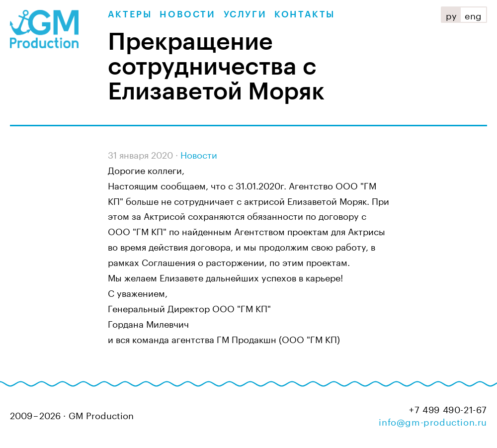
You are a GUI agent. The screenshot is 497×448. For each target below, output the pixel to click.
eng (473, 14)
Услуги (245, 14)
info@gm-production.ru (433, 421)
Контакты (305, 14)
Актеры (130, 14)
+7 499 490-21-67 (448, 408)
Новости (187, 14)
